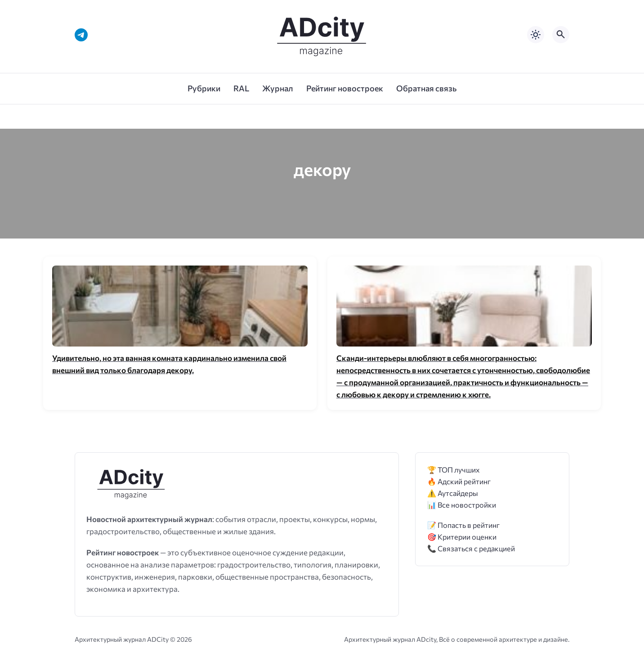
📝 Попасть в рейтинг (463, 525)
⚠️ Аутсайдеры (453, 493)
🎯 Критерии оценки (462, 537)
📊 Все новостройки (462, 505)
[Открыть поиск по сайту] (561, 35)
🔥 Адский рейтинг (459, 481)
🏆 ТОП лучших (454, 470)
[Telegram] (81, 35)
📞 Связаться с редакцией (471, 548)
